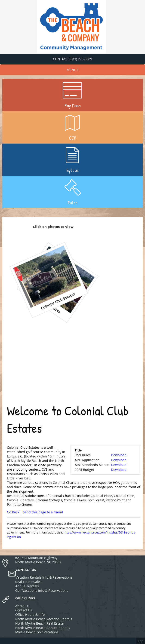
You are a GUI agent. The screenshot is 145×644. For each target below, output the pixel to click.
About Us (22, 606)
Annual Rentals (27, 586)
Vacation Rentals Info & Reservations (44, 577)
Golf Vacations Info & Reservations (42, 590)
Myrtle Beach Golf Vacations (37, 632)
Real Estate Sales (28, 582)
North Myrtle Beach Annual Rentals (43, 628)
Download (119, 455)
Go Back (13, 512)
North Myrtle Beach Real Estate (39, 623)
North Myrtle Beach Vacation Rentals (44, 619)
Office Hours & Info (30, 615)
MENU (72, 70)
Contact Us (24, 610)
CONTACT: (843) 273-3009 (72, 59)
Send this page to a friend (43, 512)
